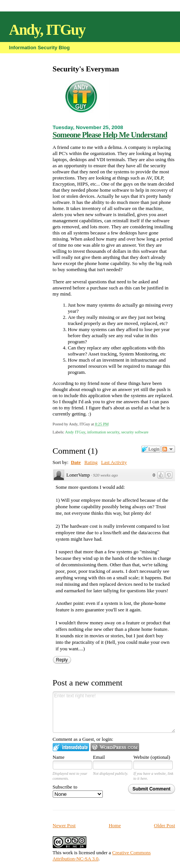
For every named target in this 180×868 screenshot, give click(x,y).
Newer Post (64, 825)
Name (59, 757)
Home (115, 825)
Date (76, 462)
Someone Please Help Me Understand (110, 135)
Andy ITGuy (75, 432)
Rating (91, 462)
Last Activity (114, 462)
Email (99, 757)
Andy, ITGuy (47, 30)
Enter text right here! (114, 712)
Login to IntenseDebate (71, 747)
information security (103, 432)
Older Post (165, 825)
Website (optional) (152, 757)
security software (135, 432)
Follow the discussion (168, 449)
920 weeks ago (105, 475)
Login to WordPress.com (115, 747)
